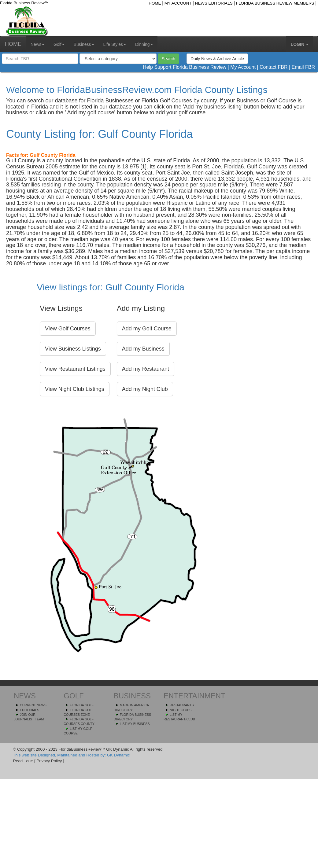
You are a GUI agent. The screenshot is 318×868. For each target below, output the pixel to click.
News (37, 44)
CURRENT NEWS (33, 705)
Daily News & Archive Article (217, 59)
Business (84, 44)
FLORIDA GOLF (82, 705)
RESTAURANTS (182, 705)
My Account (243, 67)
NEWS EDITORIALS (214, 3)
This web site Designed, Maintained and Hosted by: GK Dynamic (71, 755)
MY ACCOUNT (178, 3)
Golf (59, 44)
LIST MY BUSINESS (135, 724)
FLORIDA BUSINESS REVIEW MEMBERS (275, 3)
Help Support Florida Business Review (185, 67)
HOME (155, 3)
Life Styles (115, 44)
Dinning (144, 44)
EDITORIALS (30, 710)
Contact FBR (274, 67)
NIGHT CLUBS (181, 710)
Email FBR (303, 67)
